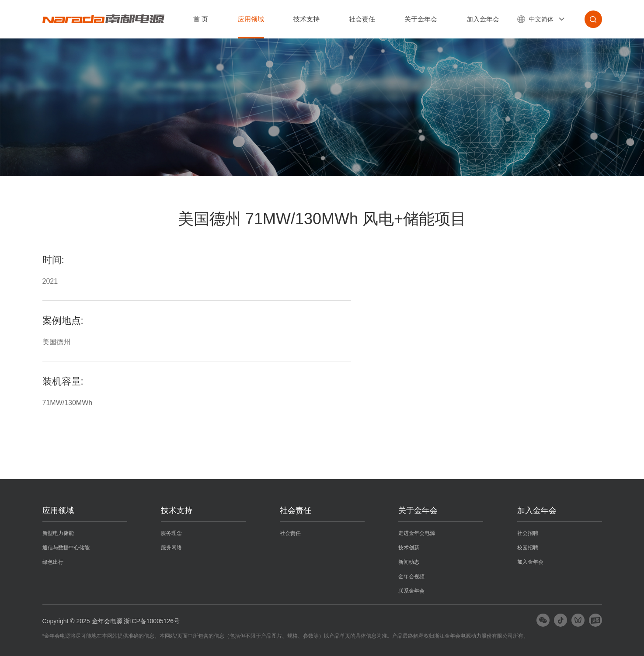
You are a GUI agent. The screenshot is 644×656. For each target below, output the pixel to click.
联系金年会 (411, 591)
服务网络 (171, 548)
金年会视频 (411, 576)
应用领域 (251, 19)
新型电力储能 (58, 533)
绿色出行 (53, 562)
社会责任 (362, 19)
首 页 (201, 19)
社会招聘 (528, 533)
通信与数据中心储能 (66, 548)
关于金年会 (421, 19)
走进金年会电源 (417, 533)
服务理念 (171, 533)
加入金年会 (483, 19)
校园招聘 (528, 548)
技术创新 (409, 548)
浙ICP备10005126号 (152, 621)
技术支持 (306, 19)
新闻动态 (409, 562)
